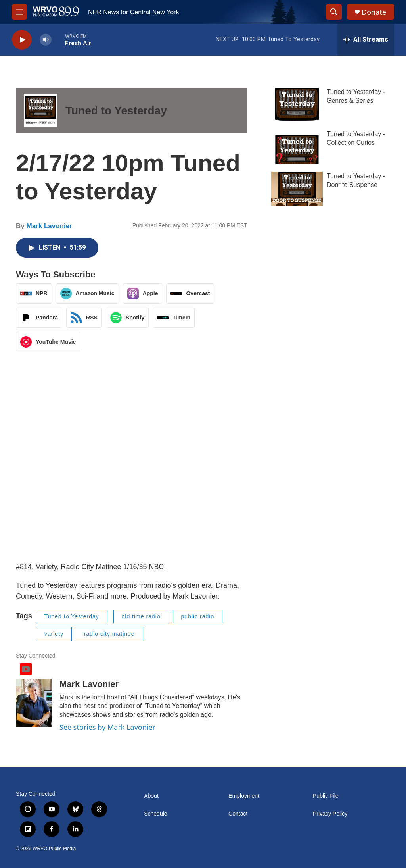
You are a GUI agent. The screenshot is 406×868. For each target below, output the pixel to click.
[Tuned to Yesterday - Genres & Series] (297, 105)
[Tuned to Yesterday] (41, 111)
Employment (244, 796)
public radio (198, 616)
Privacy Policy (330, 814)
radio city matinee (109, 634)
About (151, 796)
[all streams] (366, 40)
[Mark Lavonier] (34, 703)
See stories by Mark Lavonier (107, 727)
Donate (374, 12)
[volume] (46, 40)
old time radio (141, 616)
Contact (238, 814)
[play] (22, 40)
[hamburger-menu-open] (19, 12)
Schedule (155, 814)
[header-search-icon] (334, 12)
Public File (326, 796)
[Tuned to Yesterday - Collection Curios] (297, 147)
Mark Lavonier (49, 226)
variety (54, 634)
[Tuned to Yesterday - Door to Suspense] (297, 189)
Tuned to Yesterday (116, 111)
